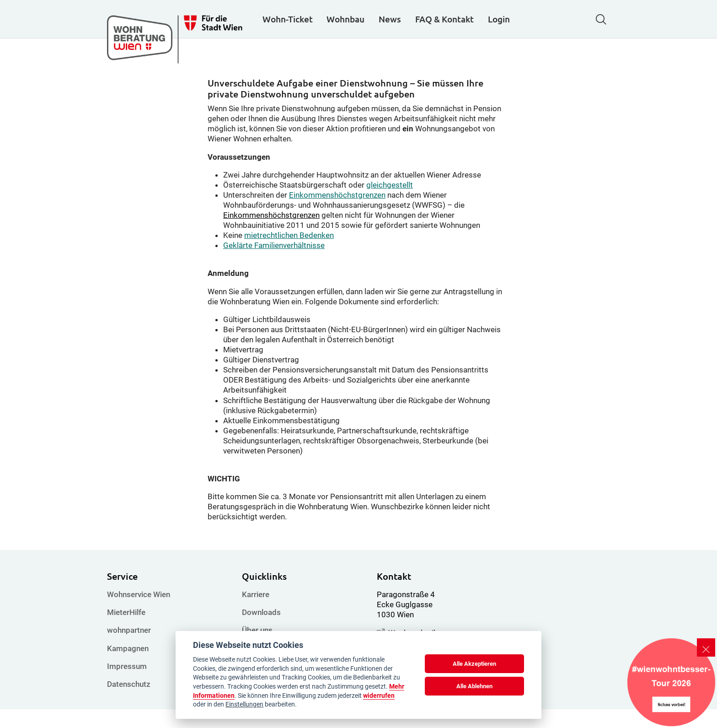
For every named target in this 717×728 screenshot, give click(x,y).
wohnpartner (129, 649)
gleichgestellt (390, 204)
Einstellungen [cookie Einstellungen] (244, 704)
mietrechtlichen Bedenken (289, 254)
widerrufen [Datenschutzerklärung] (379, 696)
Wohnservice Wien (139, 613)
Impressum (127, 685)
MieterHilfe (126, 631)
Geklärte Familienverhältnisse (274, 264)
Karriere (256, 613)
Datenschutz (129, 703)
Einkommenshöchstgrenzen (337, 214)
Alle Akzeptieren (474, 664)
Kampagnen (128, 667)
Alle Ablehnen (474, 686)
